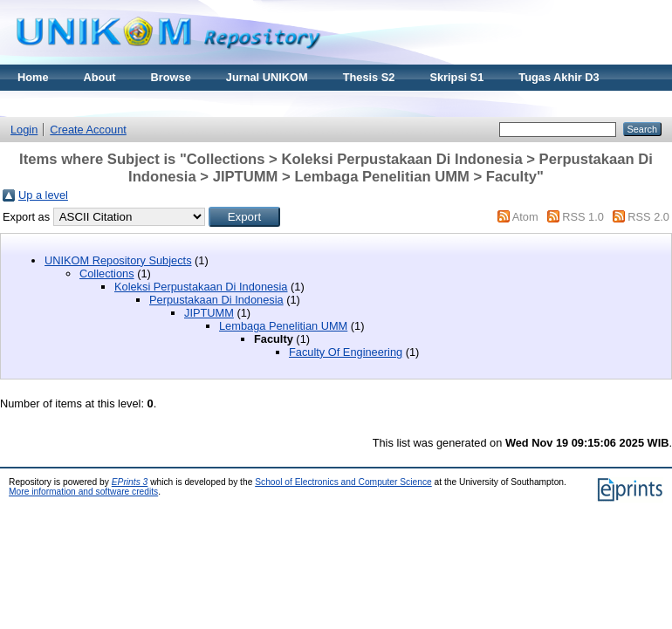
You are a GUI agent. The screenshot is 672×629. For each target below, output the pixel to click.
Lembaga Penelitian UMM (283, 326)
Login (24, 130)
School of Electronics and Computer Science (343, 482)
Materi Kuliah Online (72, 103)
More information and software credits (83, 492)
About (100, 77)
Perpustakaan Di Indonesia (216, 300)
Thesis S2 (369, 77)
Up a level (43, 195)
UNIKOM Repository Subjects (118, 260)
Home (33, 77)
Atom (525, 217)
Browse (171, 77)
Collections (107, 273)
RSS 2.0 (648, 217)
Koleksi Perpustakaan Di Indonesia (201, 287)
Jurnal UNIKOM (267, 77)
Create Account (88, 130)
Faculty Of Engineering (346, 352)
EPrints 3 (130, 482)
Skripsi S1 (456, 77)
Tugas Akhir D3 (559, 77)
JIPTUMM (209, 313)
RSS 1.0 (583, 217)
